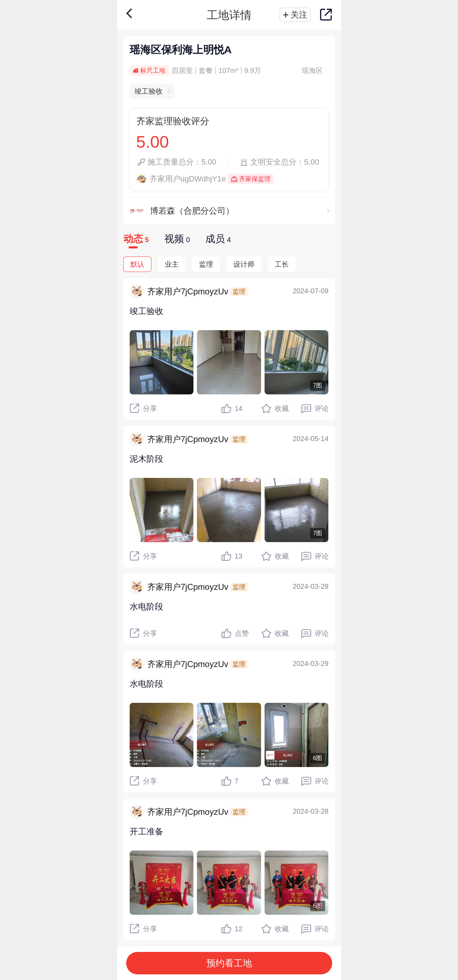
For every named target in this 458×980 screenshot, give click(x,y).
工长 (282, 264)
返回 (131, 13)
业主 (172, 264)
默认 (137, 264)
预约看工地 (229, 963)
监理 (206, 264)
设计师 (244, 264)
